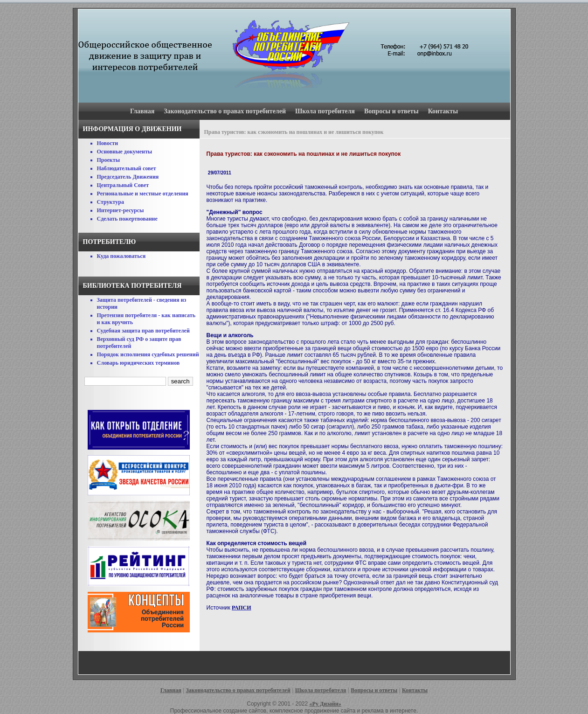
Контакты (443, 111)
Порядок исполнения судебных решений (148, 354)
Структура (111, 202)
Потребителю (110, 242)
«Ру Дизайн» (325, 704)
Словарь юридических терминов (138, 363)
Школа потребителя (325, 111)
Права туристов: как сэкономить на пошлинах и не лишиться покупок (294, 132)
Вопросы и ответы (391, 111)
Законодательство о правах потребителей (225, 111)
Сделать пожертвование (127, 219)
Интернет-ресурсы (121, 210)
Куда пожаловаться (121, 256)
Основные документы (125, 152)
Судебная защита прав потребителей (143, 331)
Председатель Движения (128, 177)
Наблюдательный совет (127, 168)
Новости (108, 143)
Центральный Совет (123, 185)
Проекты (109, 160)
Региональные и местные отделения (143, 194)
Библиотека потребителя (132, 286)
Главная (142, 111)
